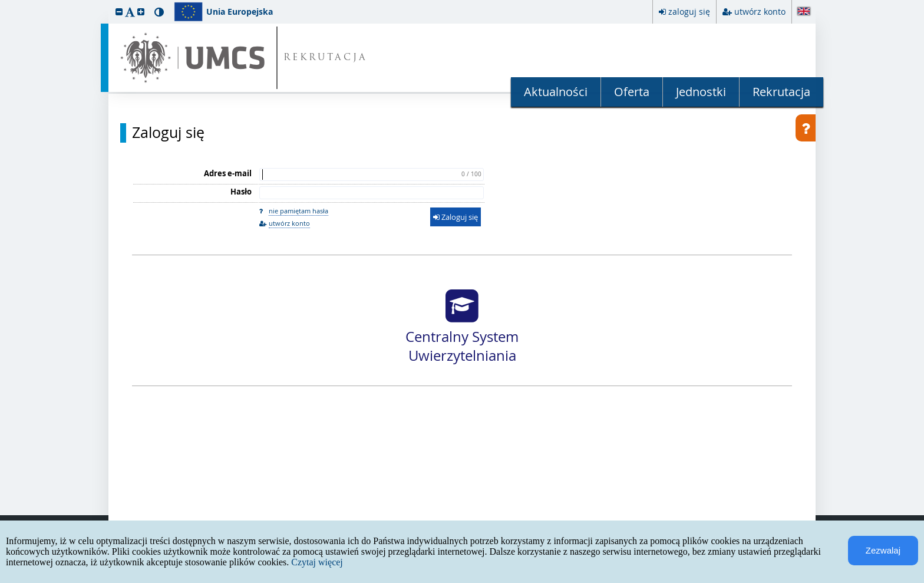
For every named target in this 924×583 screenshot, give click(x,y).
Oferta (632, 92)
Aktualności (556, 92)
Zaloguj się (168, 133)
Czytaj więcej (317, 562)
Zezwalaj (883, 550)
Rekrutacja (781, 92)
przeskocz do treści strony (3, 3)
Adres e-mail (228, 173)
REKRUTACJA (326, 58)
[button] (119, 11)
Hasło (241, 192)
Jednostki (701, 92)
